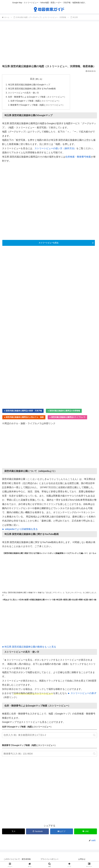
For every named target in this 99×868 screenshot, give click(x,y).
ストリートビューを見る (49, 243)
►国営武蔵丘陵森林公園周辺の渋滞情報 (64, 411)
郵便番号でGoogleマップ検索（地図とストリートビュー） (38, 106)
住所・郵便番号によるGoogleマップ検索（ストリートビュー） (37, 97)
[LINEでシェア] (86, 832)
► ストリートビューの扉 (82, 694)
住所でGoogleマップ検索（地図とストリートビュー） (36, 101)
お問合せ (82, 860)
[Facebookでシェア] (37, 832)
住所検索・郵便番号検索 (78, 157)
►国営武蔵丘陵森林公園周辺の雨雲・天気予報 (23, 411)
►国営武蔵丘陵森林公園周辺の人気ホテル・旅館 (24, 418)
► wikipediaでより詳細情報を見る (20, 530)
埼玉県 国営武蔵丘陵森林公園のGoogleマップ (29, 85)
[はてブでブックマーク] (62, 832)
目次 (32, 79)
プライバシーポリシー (49, 860)
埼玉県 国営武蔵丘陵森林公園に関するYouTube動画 (32, 89)
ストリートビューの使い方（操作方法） (55, 149)
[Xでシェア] (13, 832)
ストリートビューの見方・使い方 (23, 93)
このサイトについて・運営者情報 (17, 860)
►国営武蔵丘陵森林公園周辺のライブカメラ (67, 418)
